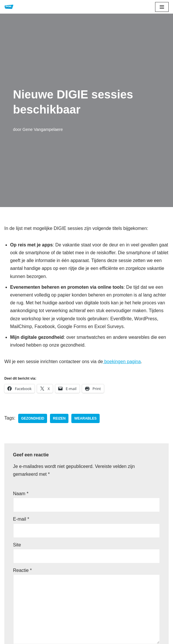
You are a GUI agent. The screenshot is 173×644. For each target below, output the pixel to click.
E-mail (21, 519)
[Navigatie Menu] (162, 7)
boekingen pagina (122, 362)
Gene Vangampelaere (43, 129)
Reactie (22, 570)
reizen (59, 418)
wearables (85, 418)
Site (17, 545)
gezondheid (33, 418)
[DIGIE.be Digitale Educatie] (9, 7)
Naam (21, 494)
